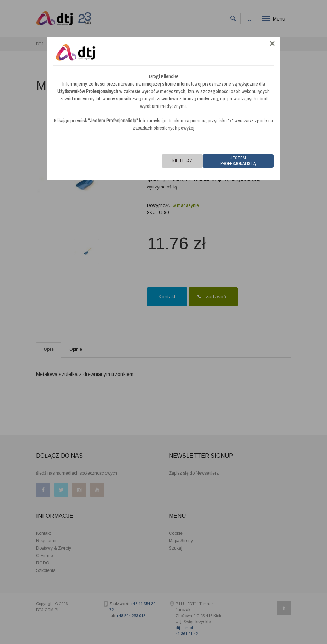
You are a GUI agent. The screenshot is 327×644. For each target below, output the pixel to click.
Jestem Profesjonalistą (238, 161)
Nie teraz (182, 161)
